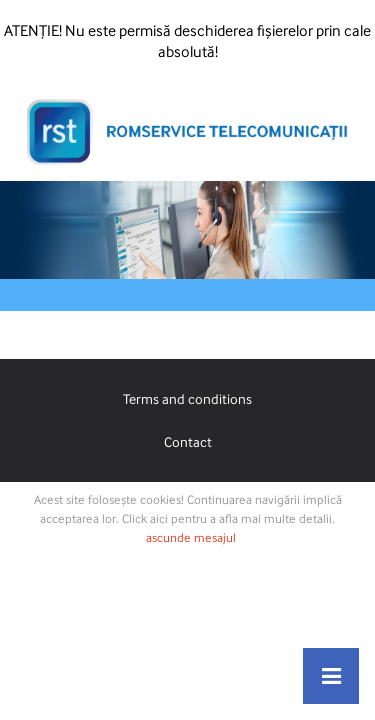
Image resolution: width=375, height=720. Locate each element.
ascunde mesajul (191, 537)
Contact (188, 441)
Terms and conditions (187, 398)
